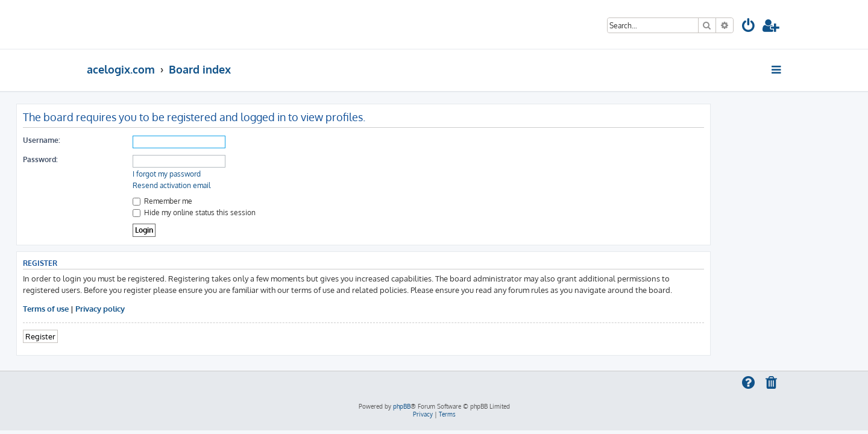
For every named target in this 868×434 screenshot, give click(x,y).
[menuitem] (749, 27)
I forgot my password (237, 174)
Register (111, 336)
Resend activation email (242, 185)
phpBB (402, 406)
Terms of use (116, 308)
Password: (111, 159)
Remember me (233, 201)
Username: (112, 140)
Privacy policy (171, 308)
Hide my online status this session (265, 212)
